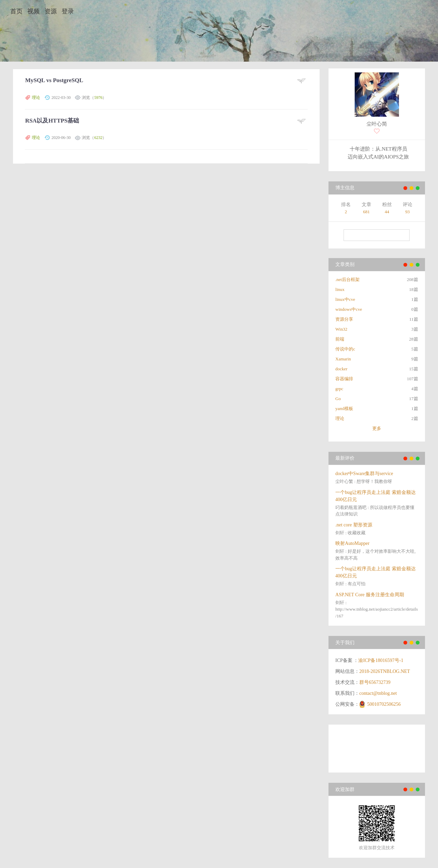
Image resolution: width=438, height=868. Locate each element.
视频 (34, 11)
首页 (16, 11)
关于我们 (345, 643)
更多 (377, 428)
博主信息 (345, 188)
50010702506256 (384, 704)
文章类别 (345, 264)
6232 (98, 138)
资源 (51, 11)
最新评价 (345, 458)
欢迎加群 (345, 789)
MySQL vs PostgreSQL (54, 80)
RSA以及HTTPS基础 (52, 121)
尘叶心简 (377, 124)
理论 (36, 98)
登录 (68, 11)
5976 (98, 98)
